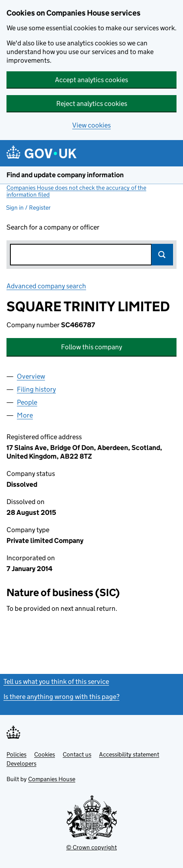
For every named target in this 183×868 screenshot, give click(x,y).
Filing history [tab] (36, 389)
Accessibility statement (129, 754)
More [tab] (25, 415)
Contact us (77, 754)
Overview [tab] (31, 376)
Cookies (45, 754)
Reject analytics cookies (92, 104)
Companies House (52, 779)
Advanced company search (46, 286)
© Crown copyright (91, 847)
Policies (16, 754)
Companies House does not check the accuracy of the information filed (76, 191)
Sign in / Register (28, 207)
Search (162, 255)
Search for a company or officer (53, 227)
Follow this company (91, 347)
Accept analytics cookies (91, 80)
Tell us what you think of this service (56, 681)
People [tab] (27, 402)
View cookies (91, 125)
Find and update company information (65, 175)
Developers (21, 763)
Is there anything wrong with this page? (61, 697)
